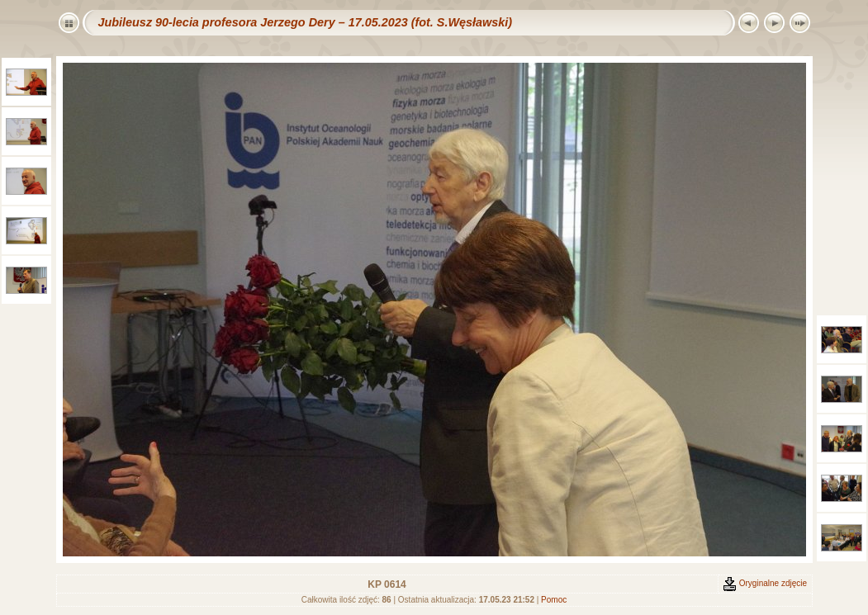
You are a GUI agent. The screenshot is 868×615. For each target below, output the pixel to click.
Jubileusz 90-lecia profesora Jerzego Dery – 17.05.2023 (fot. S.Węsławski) (306, 22)
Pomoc (554, 600)
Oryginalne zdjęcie (765, 583)
